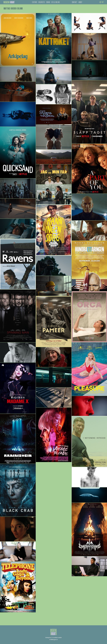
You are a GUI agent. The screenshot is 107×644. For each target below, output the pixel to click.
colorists (42, 2)
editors (35, 2)
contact (75, 2)
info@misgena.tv (54, 640)
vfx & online (56, 2)
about (80, 2)
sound (48, 2)
